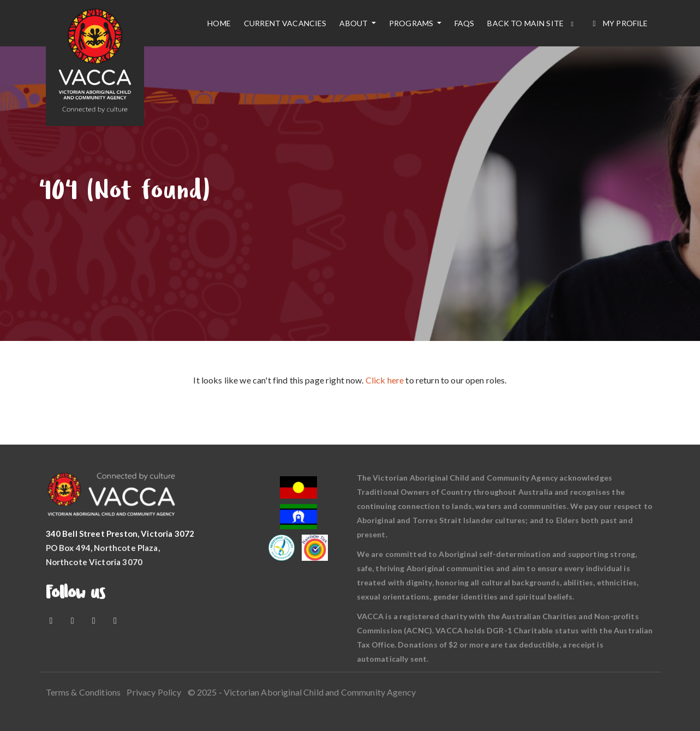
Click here (385, 380)
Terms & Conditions (83, 692)
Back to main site (532, 23)
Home (219, 23)
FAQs (465, 23)
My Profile (618, 23)
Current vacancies (285, 23)
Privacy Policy (154, 692)
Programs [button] (412, 23)
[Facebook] (52, 620)
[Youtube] (73, 620)
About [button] (354, 23)
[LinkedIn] (115, 620)
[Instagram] (95, 620)
